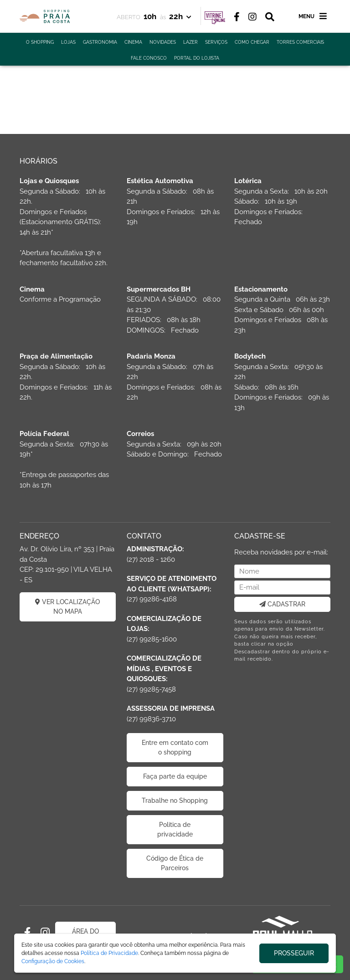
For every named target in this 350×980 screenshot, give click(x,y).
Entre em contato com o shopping (175, 747)
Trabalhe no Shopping (175, 800)
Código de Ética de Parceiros (175, 863)
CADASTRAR (282, 604)
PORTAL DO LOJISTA (197, 58)
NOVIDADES (163, 42)
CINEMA (133, 42)
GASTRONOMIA (100, 42)
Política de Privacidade (109, 953)
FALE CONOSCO (149, 58)
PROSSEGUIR (294, 953)
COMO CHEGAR (252, 42)
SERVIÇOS (216, 42)
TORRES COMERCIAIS (300, 42)
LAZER (190, 42)
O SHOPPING (40, 42)
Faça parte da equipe (175, 776)
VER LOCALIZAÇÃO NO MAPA (67, 607)
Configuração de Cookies (53, 961)
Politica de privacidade (175, 829)
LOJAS (68, 42)
